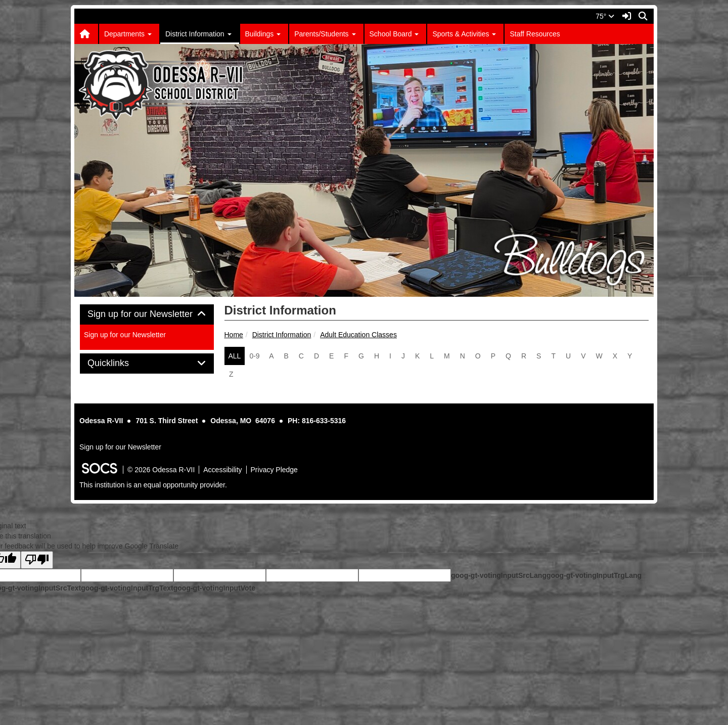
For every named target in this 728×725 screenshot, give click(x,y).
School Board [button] (394, 34)
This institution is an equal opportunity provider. (153, 485)
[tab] (147, 314)
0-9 (254, 356)
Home (234, 335)
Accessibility (222, 470)
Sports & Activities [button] (464, 34)
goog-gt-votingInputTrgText (127, 588)
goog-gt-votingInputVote (214, 588)
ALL (235, 356)
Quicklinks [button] (120, 363)
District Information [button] (198, 34)
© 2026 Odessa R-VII (161, 470)
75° (605, 16)
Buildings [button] (263, 34)
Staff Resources (535, 34)
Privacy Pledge (274, 470)
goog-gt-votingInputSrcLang (499, 575)
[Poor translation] (37, 560)
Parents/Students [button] (325, 34)
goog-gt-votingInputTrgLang (594, 575)
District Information (282, 335)
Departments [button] (128, 34)
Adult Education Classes (358, 335)
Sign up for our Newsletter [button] (147, 314)
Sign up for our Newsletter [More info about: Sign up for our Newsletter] (125, 335)
